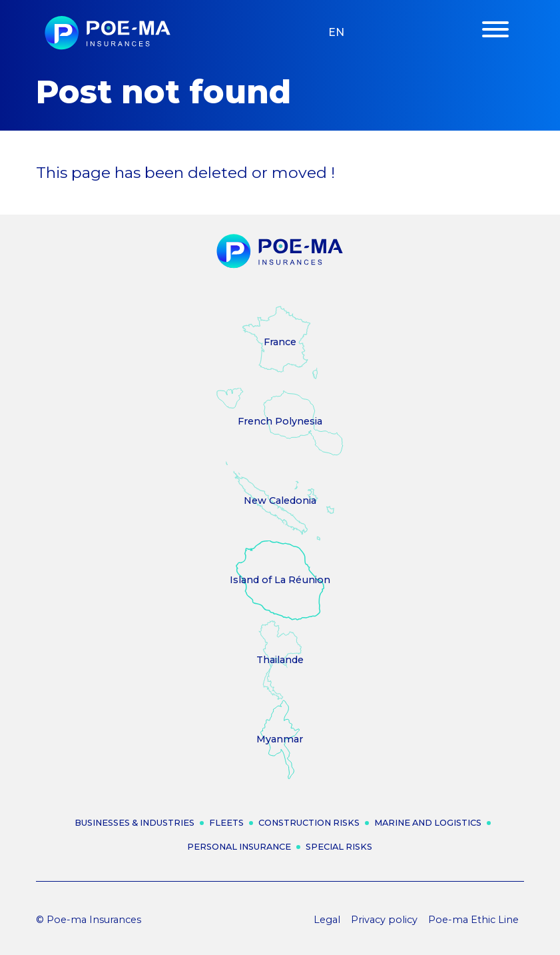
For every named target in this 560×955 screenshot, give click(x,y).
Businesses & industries (135, 823)
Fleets (226, 823)
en (336, 32)
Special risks (339, 847)
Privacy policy (384, 920)
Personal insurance (239, 847)
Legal (327, 920)
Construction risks (309, 823)
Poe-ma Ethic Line (473, 920)
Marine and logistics (428, 823)
